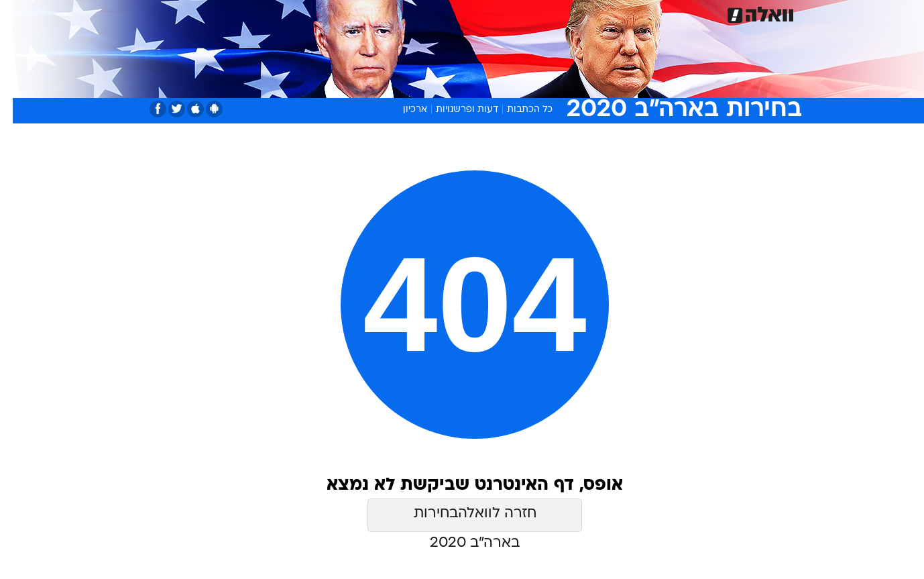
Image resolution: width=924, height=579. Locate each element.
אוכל (496, 13)
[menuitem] (691, 13)
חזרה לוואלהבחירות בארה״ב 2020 (462, 519)
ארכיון (402, 110)
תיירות (408, 13)
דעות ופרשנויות (454, 110)
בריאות (454, 13)
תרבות (610, 13)
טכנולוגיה (358, 13)
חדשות (699, 13)
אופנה (309, 13)
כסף (531, 13)
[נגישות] (18, 14)
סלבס (568, 13)
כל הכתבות (517, 110)
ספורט (654, 13)
